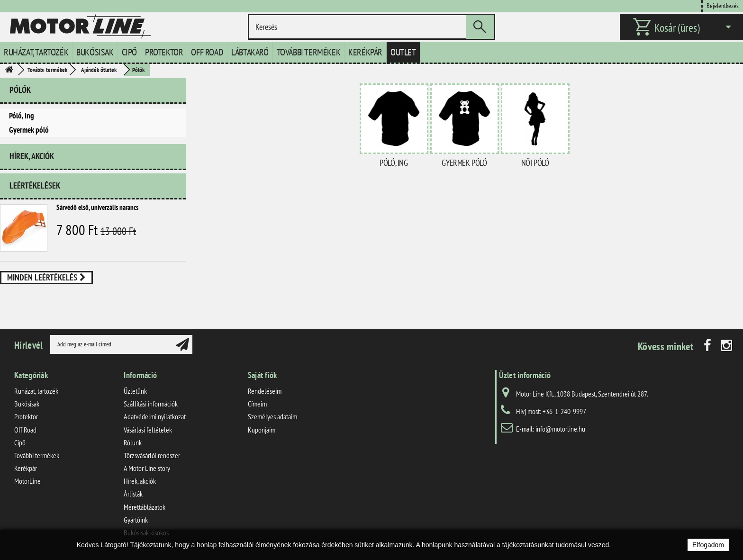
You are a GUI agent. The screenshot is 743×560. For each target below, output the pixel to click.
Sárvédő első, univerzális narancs (97, 207)
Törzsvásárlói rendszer (152, 455)
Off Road (207, 52)
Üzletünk (135, 391)
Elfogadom (708, 545)
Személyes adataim (272, 416)
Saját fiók (263, 375)
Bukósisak (95, 52)
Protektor (164, 52)
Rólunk (133, 443)
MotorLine (27, 481)
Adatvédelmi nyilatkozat (155, 416)
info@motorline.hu (560, 429)
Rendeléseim (265, 391)
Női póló (535, 163)
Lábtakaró (250, 52)
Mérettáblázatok (145, 507)
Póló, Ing (22, 116)
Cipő (129, 52)
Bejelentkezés (723, 5)
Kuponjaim (262, 430)
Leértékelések (35, 185)
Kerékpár (365, 52)
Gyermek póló (29, 130)
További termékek (309, 52)
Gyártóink (136, 520)
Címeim (257, 404)
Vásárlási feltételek (148, 430)
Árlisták (133, 494)
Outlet (403, 52)
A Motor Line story (147, 468)
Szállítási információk (151, 404)
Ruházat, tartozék (36, 52)
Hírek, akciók (32, 156)
